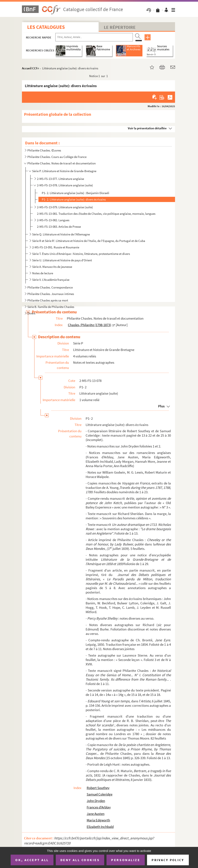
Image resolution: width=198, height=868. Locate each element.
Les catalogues (46, 27)
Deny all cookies (80, 860)
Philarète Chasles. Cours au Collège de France (57, 157)
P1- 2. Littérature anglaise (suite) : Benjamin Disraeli (76, 193)
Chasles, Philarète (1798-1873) (89, 325)
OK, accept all (32, 860)
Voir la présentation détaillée (147, 128)
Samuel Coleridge (100, 794)
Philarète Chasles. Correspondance (50, 287)
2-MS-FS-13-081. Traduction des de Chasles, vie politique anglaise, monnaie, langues (96, 214)
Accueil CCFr (30, 68)
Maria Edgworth (98, 820)
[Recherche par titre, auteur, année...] (94, 37)
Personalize (126, 860)
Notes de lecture (43, 273)
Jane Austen (96, 814)
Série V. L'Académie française (51, 280)
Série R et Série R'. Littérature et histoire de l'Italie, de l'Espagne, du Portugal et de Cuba (89, 241)
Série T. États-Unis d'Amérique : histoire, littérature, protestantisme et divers (81, 254)
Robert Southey (98, 788)
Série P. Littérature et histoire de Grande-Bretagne (64, 171)
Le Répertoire (120, 27)
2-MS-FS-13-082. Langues (53, 220)
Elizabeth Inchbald (100, 827)
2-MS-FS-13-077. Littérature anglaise (60, 179)
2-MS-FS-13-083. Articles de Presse (59, 227)
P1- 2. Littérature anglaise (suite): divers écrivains (74, 199)
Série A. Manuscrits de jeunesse (52, 267)
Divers (31, 313)
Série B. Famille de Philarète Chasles (51, 307)
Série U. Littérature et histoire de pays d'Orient (62, 260)
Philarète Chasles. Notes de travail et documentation (62, 163)
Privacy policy (168, 860)
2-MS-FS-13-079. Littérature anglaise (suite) (65, 207)
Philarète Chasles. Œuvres (44, 150)
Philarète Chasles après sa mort (48, 300)
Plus (161, 406)
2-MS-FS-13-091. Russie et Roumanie (56, 247)
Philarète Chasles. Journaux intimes (51, 294)
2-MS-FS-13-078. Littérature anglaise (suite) (65, 185)
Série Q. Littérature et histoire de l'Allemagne (61, 234)
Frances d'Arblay (99, 807)
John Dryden (96, 801)
